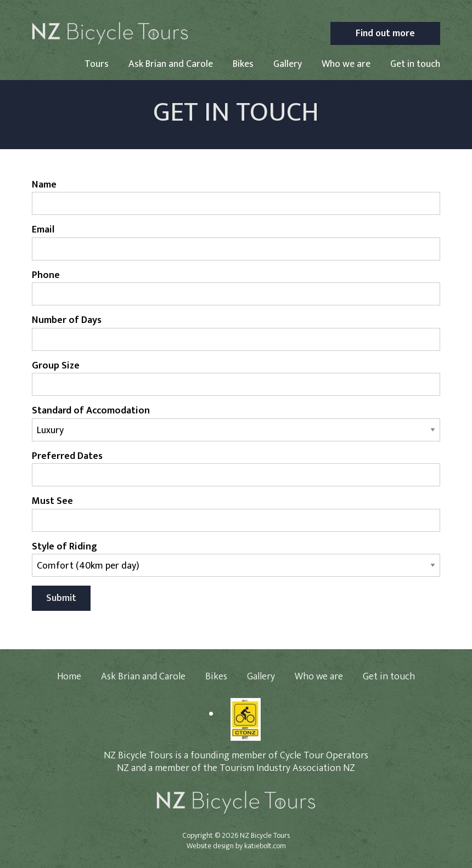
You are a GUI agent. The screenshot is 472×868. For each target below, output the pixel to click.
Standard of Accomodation (91, 411)
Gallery (288, 64)
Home (69, 677)
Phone (46, 276)
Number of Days (67, 320)
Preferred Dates (67, 456)
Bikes (243, 64)
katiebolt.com (265, 846)
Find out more (385, 33)
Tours (97, 64)
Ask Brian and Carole (171, 64)
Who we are (346, 64)
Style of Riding (64, 547)
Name (44, 185)
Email (43, 230)
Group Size (56, 366)
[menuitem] (97, 67)
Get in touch (415, 64)
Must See (52, 501)
